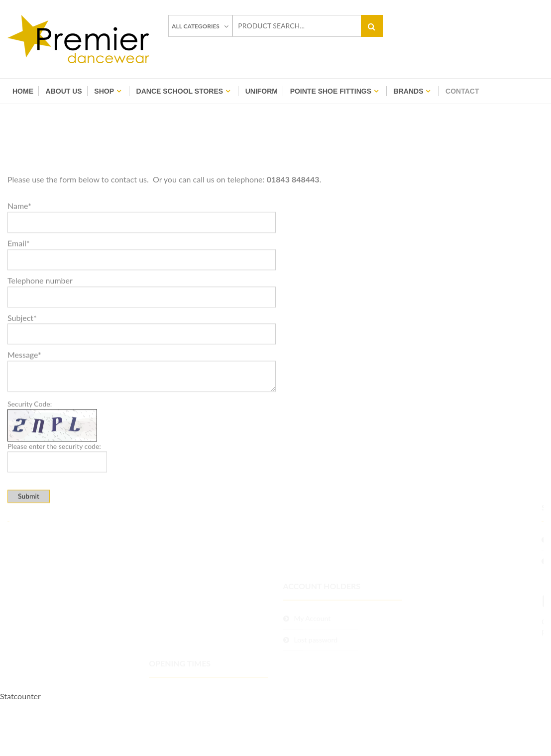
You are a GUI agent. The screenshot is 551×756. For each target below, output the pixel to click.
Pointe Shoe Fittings (331, 91)
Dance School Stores (180, 91)
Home (23, 91)
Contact (462, 91)
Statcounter (20, 696)
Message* (24, 391)
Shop (104, 91)
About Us (64, 91)
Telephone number (40, 316)
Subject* (22, 353)
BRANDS (409, 91)
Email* (19, 279)
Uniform (262, 91)
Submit (29, 532)
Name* (19, 241)
